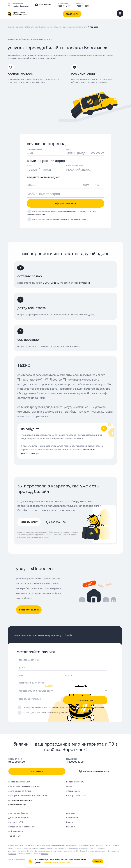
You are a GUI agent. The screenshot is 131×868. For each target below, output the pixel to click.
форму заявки (82, 283)
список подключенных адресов (24, 786)
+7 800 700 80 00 (83, 6)
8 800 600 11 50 (64, 6)
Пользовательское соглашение (26, 848)
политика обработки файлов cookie (79, 848)
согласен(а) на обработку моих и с (63, 707)
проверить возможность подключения (28, 795)
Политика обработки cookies (57, 863)
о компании (72, 818)
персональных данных (66, 211)
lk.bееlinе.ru (80, 851)
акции (69, 786)
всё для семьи (16, 831)
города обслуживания (19, 782)
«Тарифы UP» (15, 836)
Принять (98, 861)
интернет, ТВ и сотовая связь (23, 827)
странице (45, 854)
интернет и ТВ (16, 822)
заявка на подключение (20, 800)
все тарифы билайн (18, 813)
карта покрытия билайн (20, 791)
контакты (71, 813)
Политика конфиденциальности (51, 848)
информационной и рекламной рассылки (69, 219)
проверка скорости (76, 795)
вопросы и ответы (75, 782)
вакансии (71, 827)
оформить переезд (66, 203)
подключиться (85, 700)
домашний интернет (19, 818)
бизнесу (70, 822)
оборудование (73, 791)
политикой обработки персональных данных (86, 707)
